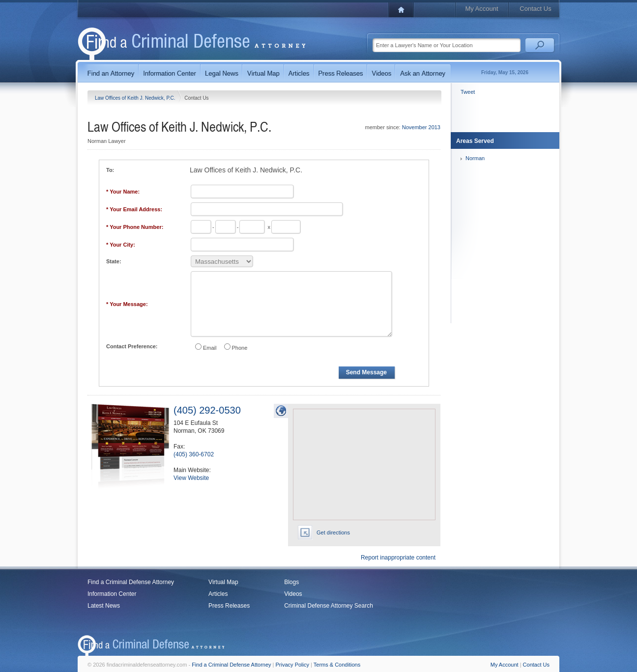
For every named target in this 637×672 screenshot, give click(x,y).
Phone (240, 348)
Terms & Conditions (337, 665)
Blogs (291, 582)
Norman (475, 158)
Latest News (104, 606)
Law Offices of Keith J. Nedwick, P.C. (136, 98)
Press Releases (229, 606)
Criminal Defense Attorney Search (329, 606)
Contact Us (535, 9)
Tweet (468, 92)
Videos (293, 594)
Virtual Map (223, 582)
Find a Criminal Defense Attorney (131, 582)
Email (210, 348)
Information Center (112, 594)
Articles (218, 594)
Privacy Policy (292, 665)
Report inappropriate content (398, 558)
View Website (191, 478)
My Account (481, 9)
